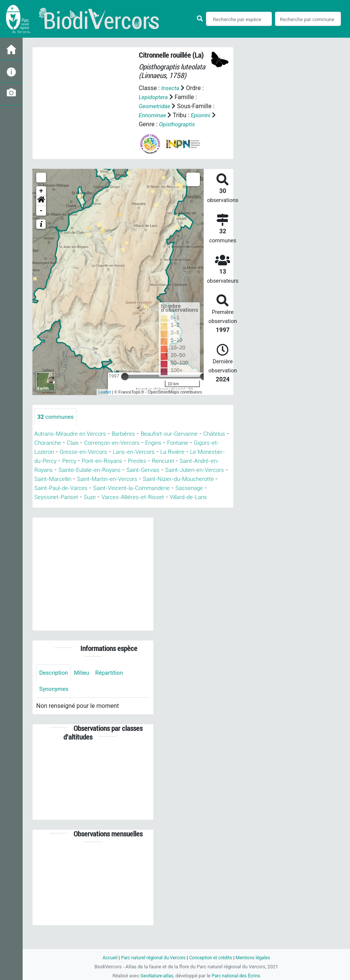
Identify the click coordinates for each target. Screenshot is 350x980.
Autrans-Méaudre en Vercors (72, 443)
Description (54, 691)
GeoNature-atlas (155, 976)
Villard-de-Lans (85, 515)
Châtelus (46, 452)
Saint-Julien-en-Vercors (67, 488)
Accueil (106, 958)
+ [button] (41, 200)
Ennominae (156, 115)
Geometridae (156, 106)
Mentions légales (257, 958)
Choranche (78, 452)
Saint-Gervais (197, 479)
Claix (104, 452)
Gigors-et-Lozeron (63, 461)
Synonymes (55, 708)
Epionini (149, 124)
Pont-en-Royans (144, 470)
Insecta (171, 88)
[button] (41, 210)
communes (57, 426)
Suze (171, 506)
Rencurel (208, 470)
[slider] (125, 386)
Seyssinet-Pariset (136, 506)
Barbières (129, 443)
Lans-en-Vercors (171, 461)
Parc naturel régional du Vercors (151, 958)
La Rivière (212, 461)
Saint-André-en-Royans (66, 479)
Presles (181, 470)
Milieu (84, 691)
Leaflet (105, 401)
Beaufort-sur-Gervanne (177, 443)
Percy (108, 470)
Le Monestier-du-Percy (65, 470)
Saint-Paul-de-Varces (147, 497)
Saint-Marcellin (125, 488)
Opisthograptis (158, 133)
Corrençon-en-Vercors (146, 452)
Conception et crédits (212, 958)
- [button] (41, 220)
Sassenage (92, 506)
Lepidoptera (154, 97)
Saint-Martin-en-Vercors (184, 488)
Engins (190, 452)
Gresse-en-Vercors (118, 461)
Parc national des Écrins (237, 976)
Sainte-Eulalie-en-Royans (138, 479)
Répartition (113, 691)
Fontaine (216, 452)
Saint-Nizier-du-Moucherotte (73, 497)
